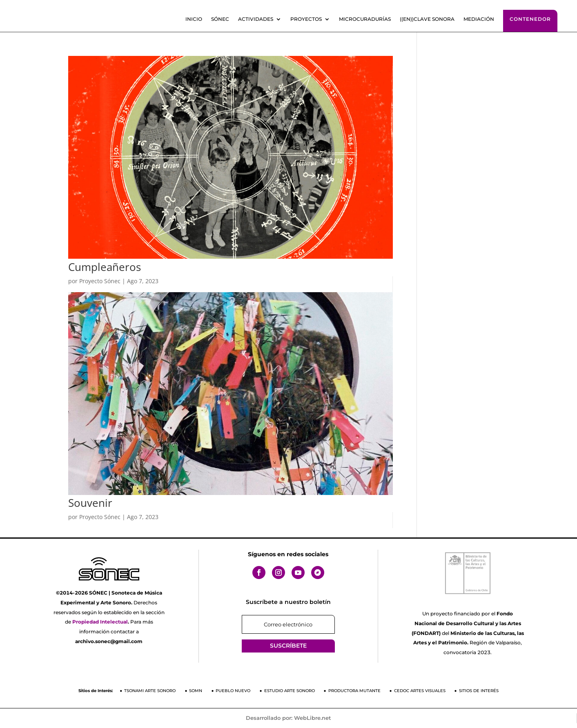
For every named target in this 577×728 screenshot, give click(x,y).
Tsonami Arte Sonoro (150, 691)
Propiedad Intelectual (100, 622)
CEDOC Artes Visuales (420, 691)
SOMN (196, 691)
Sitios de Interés (479, 691)
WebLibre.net (313, 718)
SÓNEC (220, 19)
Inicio (194, 19)
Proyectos (306, 19)
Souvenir (90, 503)
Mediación (479, 19)
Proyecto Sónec (100, 281)
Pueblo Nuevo (233, 691)
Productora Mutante (354, 691)
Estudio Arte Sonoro (290, 691)
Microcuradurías (365, 19)
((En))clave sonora (427, 19)
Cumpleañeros (105, 267)
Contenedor (530, 19)
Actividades (256, 19)
